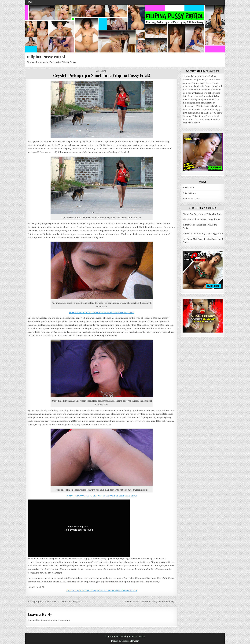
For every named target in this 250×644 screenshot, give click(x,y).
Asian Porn (188, 188)
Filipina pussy (204, 106)
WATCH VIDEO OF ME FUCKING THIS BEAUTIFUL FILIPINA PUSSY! (102, 496)
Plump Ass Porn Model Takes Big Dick (202, 214)
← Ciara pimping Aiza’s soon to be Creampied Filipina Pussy (56, 601)
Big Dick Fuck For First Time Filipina (201, 219)
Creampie (102, 71)
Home (30, 2)
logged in (45, 620)
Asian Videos (189, 193)
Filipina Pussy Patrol (46, 57)
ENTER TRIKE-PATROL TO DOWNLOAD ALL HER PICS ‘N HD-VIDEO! (102, 591)
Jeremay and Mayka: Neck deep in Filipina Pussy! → (151, 601)
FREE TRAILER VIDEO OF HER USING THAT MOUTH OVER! (102, 313)
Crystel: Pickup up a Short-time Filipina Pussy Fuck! (102, 75)
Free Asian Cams (191, 198)
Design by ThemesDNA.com (125, 641)
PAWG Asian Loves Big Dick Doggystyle (203, 234)
